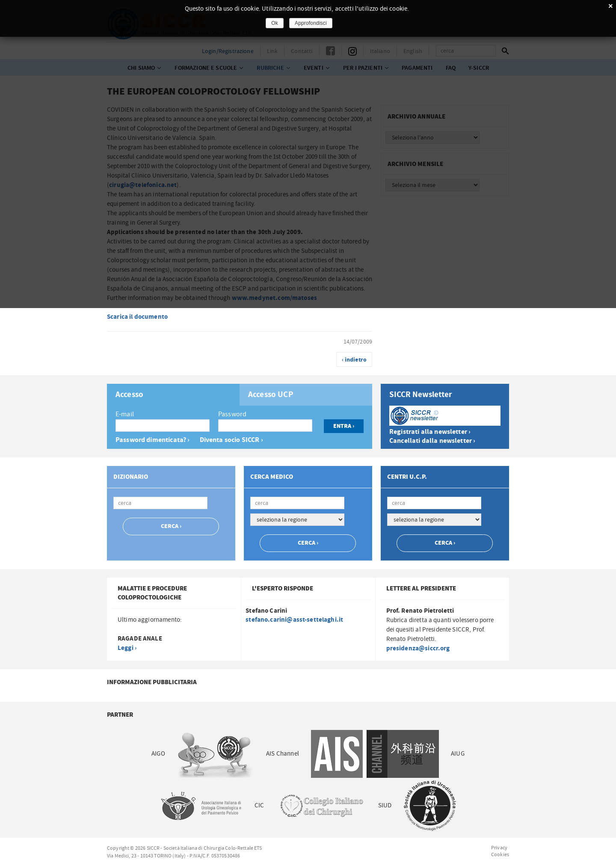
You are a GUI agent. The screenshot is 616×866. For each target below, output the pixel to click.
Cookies (500, 854)
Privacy (499, 848)
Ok (275, 23)
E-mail (125, 414)
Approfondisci (311, 23)
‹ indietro (354, 360)
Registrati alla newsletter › (430, 432)
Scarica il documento (137, 317)
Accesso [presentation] (129, 395)
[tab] (173, 395)
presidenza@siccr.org (418, 648)
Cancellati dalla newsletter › (432, 441)
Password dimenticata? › (153, 440)
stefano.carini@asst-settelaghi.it (294, 620)
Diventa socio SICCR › (231, 440)
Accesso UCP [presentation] (271, 395)
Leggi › (127, 648)
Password (232, 414)
